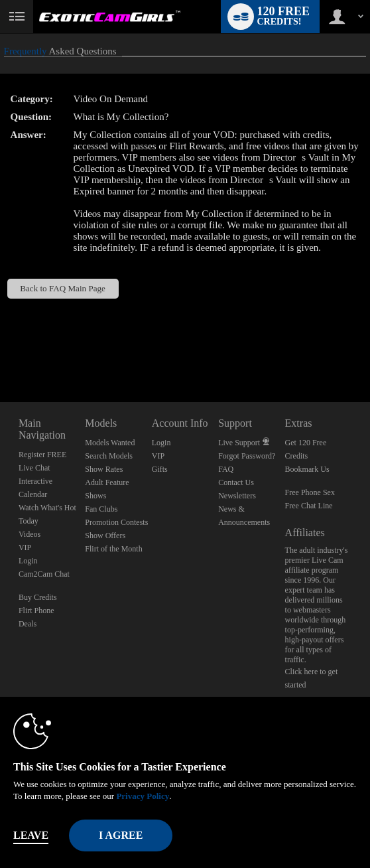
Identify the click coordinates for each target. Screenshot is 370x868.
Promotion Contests (116, 522)
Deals (28, 624)
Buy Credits (38, 597)
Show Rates (104, 469)
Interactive (35, 481)
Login (28, 561)
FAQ (226, 469)
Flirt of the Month (113, 549)
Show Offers (105, 536)
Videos (30, 534)
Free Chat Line (309, 506)
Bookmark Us (307, 469)
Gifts (160, 469)
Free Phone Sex (310, 492)
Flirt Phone (36, 611)
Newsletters (237, 496)
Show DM (0, 353)
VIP (25, 547)
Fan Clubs (101, 509)
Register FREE (42, 455)
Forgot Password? (247, 456)
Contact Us (236, 482)
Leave (31, 835)
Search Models (109, 456)
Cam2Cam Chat (44, 574)
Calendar (33, 494)
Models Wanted (110, 443)
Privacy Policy (143, 796)
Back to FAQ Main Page (63, 288)
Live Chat (34, 468)
